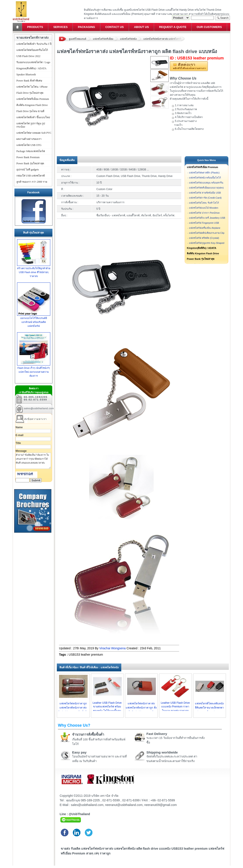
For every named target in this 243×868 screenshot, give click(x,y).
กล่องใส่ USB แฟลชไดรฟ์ (31, 176)
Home (18, 27)
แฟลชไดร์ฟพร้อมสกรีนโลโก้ (32, 50)
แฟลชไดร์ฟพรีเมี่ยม (103, 39)
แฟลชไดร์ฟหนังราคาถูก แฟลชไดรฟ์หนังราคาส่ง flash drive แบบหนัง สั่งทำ (73, 708)
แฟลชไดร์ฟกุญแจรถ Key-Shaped (207, 243)
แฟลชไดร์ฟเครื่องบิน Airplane (205, 228)
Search (222, 18)
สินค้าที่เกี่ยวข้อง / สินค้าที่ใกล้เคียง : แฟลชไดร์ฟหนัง (89, 667)
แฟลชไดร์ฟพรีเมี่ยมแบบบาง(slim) (206, 188)
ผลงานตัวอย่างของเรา (29, 139)
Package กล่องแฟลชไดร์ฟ (31, 151)
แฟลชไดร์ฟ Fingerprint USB (204, 223)
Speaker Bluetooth (26, 74)
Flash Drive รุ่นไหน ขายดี (30, 111)
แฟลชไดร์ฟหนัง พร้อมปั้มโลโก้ (205, 178)
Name (19, 427)
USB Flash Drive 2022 (28, 56)
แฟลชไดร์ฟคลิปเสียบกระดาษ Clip (207, 233)
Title (18, 443)
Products (35, 27)
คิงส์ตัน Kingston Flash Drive (203, 253)
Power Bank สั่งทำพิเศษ (29, 81)
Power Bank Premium (28, 157)
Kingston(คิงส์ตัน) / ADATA (202, 248)
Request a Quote (173, 27)
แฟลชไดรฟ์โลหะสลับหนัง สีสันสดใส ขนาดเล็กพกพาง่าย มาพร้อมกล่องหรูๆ (209, 708)
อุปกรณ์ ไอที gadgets (28, 170)
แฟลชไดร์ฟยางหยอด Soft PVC (34, 133)
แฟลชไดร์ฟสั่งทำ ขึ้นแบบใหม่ (33, 117)
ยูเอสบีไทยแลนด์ (77, 39)
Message (21, 451)
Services (61, 27)
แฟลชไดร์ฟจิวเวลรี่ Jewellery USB (207, 218)
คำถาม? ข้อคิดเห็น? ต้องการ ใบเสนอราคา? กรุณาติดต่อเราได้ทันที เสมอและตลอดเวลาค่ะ (33, 461)
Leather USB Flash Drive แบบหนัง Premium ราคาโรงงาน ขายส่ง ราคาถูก (175, 707)
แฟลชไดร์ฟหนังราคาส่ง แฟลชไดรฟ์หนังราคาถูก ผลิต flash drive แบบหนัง (164, 39)
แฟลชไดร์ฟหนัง (128, 39)
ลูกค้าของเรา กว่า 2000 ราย (32, 182)
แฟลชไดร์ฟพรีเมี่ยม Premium (202, 167)
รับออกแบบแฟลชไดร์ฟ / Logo (33, 62)
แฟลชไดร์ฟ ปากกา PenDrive (204, 213)
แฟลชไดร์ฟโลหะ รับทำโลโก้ (204, 203)
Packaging (86, 27)
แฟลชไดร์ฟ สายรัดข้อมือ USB (205, 193)
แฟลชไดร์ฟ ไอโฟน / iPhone (32, 87)
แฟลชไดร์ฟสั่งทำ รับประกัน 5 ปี (34, 44)
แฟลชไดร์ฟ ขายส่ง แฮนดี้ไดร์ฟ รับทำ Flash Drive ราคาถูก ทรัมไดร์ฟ (21, 1)
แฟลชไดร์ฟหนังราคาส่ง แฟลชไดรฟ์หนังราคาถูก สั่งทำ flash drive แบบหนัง (141, 708)
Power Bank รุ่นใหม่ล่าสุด (201, 259)
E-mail (19, 435)
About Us (141, 27)
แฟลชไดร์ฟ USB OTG (29, 145)
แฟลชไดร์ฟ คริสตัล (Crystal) (204, 238)
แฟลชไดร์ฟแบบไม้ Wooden (204, 208)
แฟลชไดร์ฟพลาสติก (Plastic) (204, 173)
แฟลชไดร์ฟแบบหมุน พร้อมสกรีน (206, 183)
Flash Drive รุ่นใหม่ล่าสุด (30, 93)
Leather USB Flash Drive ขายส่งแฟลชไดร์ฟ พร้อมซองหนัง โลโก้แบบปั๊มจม (107, 707)
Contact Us (115, 27)
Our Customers (209, 27)
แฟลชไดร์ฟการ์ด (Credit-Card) (205, 198)
